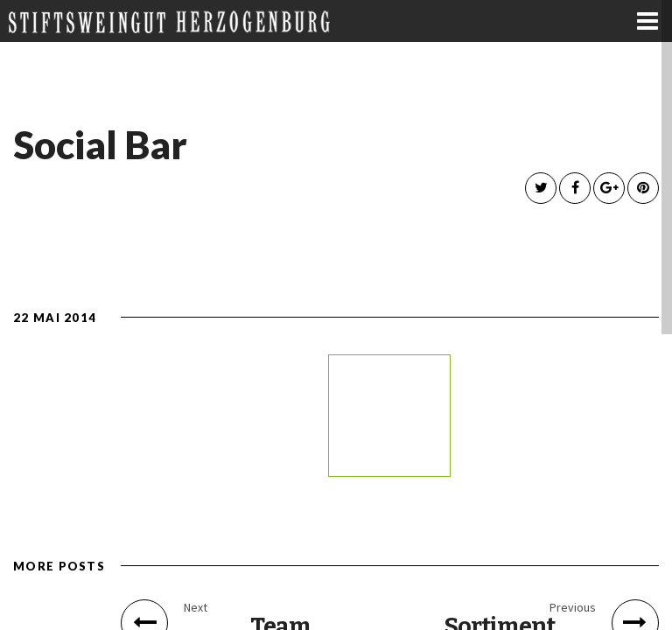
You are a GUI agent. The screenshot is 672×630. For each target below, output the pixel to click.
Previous (573, 607)
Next (196, 607)
